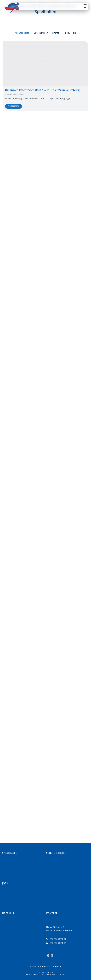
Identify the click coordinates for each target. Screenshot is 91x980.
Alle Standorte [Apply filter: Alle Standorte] (22, 33)
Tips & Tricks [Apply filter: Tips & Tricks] (70, 33)
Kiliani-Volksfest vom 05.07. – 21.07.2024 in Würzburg (42, 90)
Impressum (32, 975)
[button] (85, 6)
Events (22, 94)
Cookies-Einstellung (52, 975)
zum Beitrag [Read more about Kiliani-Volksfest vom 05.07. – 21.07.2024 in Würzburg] (14, 106)
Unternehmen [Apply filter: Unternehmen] (41, 33)
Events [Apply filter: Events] (56, 33)
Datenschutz (45, 973)
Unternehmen (11, 94)
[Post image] (45, 63)
